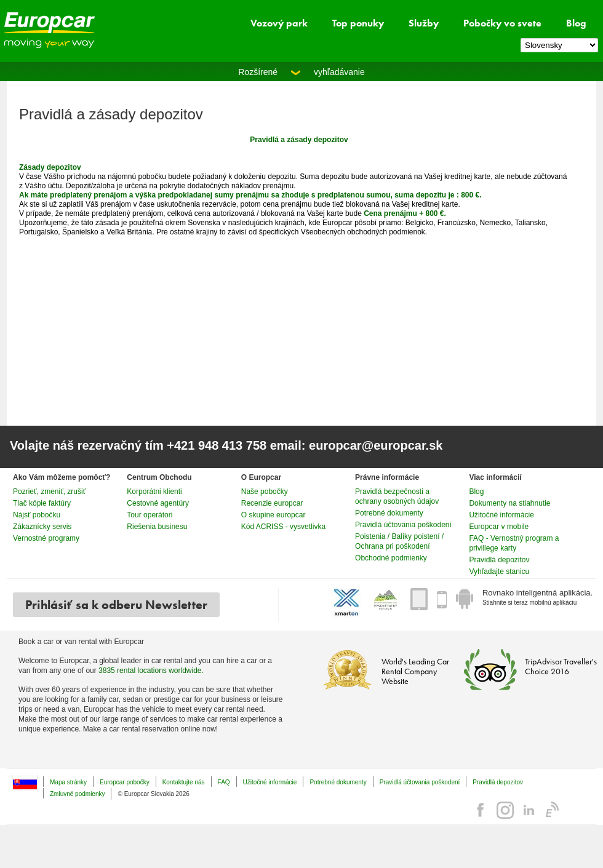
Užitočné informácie (501, 515)
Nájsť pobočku (37, 515)
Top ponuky (358, 23)
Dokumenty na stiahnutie (509, 503)
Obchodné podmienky (391, 558)
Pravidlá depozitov (499, 560)
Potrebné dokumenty (389, 513)
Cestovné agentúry (158, 503)
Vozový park (279, 23)
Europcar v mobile (499, 527)
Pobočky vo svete (502, 23)
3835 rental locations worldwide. (151, 671)
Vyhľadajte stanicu (499, 571)
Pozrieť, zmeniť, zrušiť (49, 492)
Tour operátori (150, 515)
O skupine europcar (274, 515)
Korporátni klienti (154, 492)
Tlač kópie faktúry (42, 503)
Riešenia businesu (157, 527)
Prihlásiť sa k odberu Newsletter (116, 605)
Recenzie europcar (272, 503)
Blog (576, 23)
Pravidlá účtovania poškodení (403, 525)
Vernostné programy (46, 538)
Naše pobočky (265, 492)
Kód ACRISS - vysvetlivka (283, 527)
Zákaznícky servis (42, 527)
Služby (424, 23)
